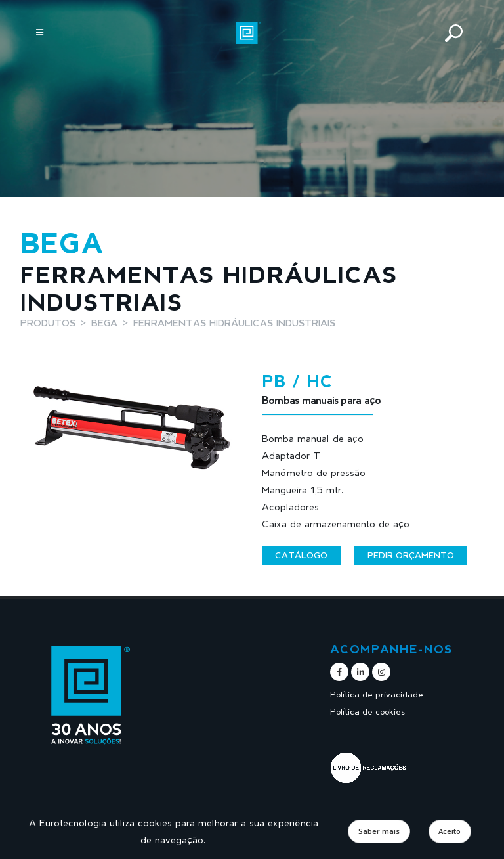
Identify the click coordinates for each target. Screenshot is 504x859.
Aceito (450, 831)
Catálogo (301, 555)
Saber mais (379, 831)
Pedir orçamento (411, 555)
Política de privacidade (377, 694)
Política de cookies (367, 712)
